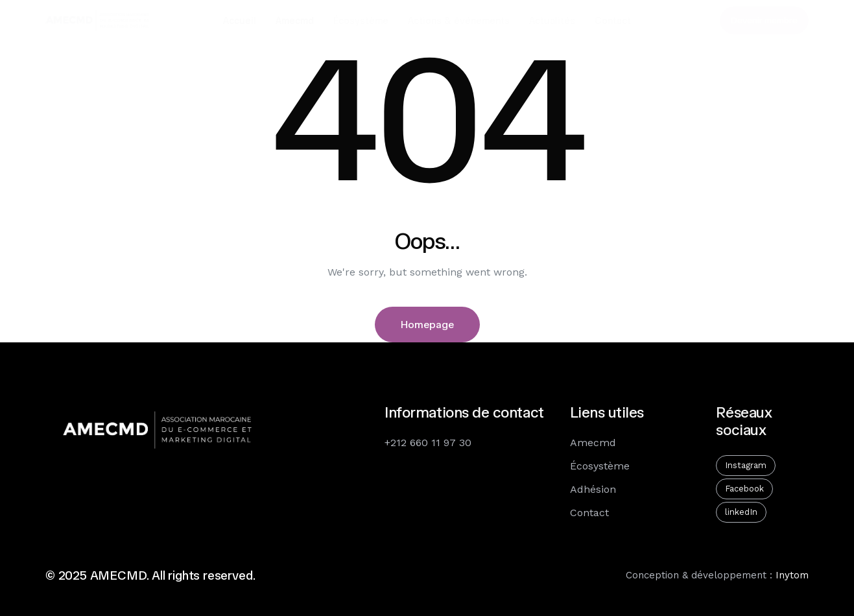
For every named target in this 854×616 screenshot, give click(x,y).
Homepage (427, 325)
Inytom (792, 575)
